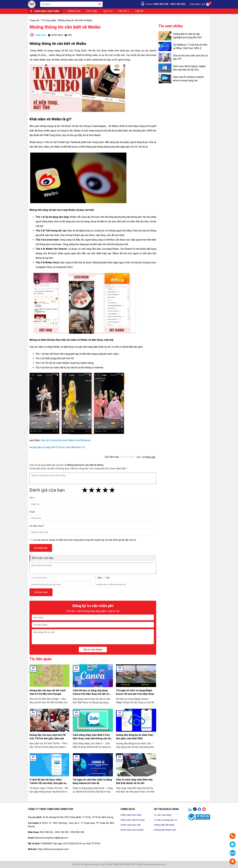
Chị (108, 578)
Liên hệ (139, 11)
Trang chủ (74, 11)
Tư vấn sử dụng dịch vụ (166, 820)
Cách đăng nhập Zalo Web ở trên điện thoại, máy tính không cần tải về (92, 738)
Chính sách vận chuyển (132, 830)
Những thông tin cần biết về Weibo (65, 27)
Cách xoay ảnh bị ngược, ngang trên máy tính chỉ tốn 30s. (189, 68)
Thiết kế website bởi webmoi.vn (151, 864)
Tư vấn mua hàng (163, 815)
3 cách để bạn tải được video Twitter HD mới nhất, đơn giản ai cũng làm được (48, 783)
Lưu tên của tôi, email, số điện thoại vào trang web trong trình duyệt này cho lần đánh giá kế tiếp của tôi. (85, 540)
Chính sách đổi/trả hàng (133, 820)
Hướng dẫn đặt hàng (164, 825)
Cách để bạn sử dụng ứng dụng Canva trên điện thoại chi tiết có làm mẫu (91, 694)
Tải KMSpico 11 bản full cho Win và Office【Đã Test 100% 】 (190, 46)
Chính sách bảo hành (131, 815)
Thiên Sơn (38, 35)
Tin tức (124, 11)
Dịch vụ (108, 11)
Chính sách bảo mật (131, 825)
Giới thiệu (92, 11)
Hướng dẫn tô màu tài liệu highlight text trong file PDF (187, 36)
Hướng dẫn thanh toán (165, 830)
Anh (100, 578)
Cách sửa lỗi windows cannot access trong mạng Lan (188, 79)
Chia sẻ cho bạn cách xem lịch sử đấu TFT (190, 57)
